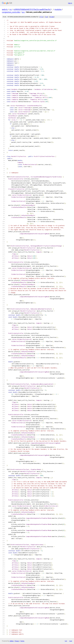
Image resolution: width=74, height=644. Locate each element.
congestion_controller (11, 12)
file (41, 17)
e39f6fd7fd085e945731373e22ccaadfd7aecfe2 (32, 9)
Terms (22, 641)
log (46, 17)
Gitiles (12, 641)
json (71, 641)
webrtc (5, 9)
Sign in (70, 3)
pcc (23, 12)
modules (58, 9)
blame (52, 17)
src (11, 9)
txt (66, 641)
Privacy (17, 641)
